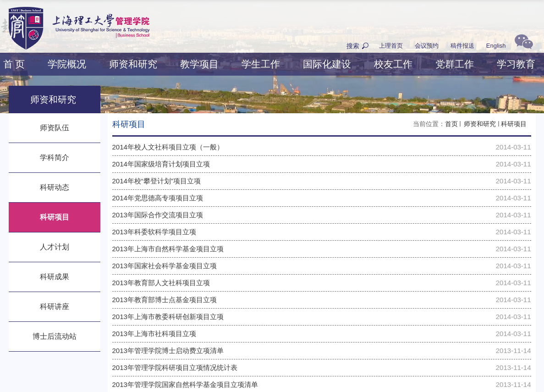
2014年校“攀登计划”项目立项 (157, 181)
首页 (451, 124)
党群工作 (455, 64)
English (496, 46)
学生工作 (261, 64)
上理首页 (391, 46)
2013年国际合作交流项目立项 (158, 215)
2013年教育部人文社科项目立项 (161, 283)
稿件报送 (462, 46)
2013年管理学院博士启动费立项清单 (168, 351)
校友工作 (393, 64)
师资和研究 (133, 64)
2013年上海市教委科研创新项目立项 (168, 317)
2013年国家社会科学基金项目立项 (165, 266)
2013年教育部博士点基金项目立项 (165, 300)
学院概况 (67, 64)
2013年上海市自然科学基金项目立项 (168, 249)
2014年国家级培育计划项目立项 (161, 164)
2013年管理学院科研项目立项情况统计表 (175, 367)
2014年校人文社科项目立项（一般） (168, 147)
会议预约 (427, 46)
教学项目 (199, 64)
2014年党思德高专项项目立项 (158, 198)
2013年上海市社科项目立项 (154, 334)
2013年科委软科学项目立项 (154, 232)
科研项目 (514, 124)
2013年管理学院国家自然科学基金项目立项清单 (185, 384)
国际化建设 (327, 64)
